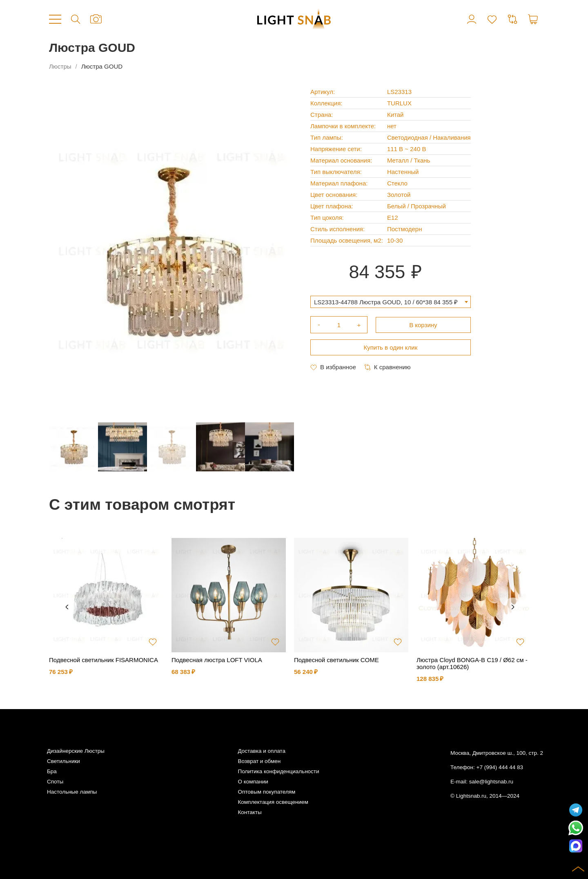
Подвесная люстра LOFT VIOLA (217, 660)
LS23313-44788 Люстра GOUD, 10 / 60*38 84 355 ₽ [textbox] (386, 302)
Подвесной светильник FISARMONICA (104, 660)
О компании (253, 782)
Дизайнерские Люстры (76, 751)
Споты (55, 782)
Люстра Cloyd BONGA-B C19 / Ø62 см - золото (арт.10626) (472, 663)
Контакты (249, 812)
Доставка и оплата (261, 751)
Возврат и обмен (259, 761)
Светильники (63, 761)
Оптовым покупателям (266, 792)
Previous (67, 607)
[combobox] (391, 302)
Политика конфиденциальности (278, 771)
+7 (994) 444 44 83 (500, 767)
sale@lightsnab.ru (491, 782)
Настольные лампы (72, 792)
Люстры (60, 66)
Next (513, 607)
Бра (52, 771)
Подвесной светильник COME (336, 660)
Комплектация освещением (273, 802)
